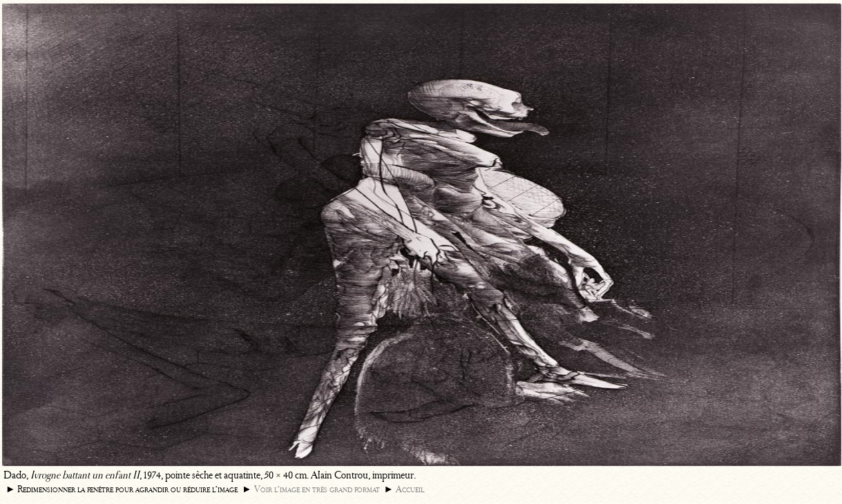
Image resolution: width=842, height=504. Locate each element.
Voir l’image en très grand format (317, 489)
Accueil (410, 489)
